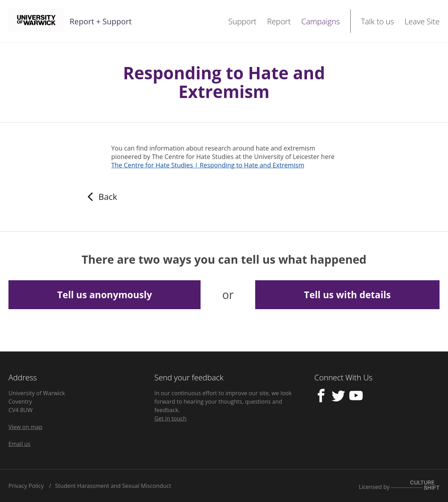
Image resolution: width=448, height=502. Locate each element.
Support (243, 21)
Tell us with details (347, 295)
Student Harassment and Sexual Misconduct (113, 486)
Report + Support (101, 21)
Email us (19, 444)
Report (279, 21)
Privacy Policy (26, 486)
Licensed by (399, 486)
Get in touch (170, 418)
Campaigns (321, 21)
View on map (25, 427)
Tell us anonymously (105, 295)
